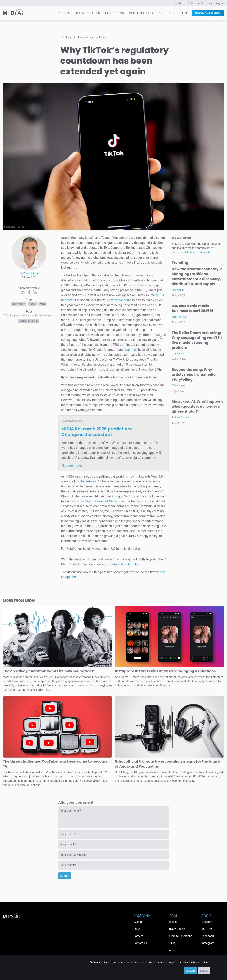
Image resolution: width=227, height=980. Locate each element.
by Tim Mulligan (29, 274)
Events (138, 922)
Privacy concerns (119, 300)
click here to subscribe (123, 564)
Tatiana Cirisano (181, 417)
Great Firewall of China (101, 501)
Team (210, 3)
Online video (19, 304)
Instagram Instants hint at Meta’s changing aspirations (165, 671)
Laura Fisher (178, 354)
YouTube (207, 929)
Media (32, 304)
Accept (190, 971)
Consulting (114, 13)
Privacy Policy (176, 929)
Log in (219, 3)
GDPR (171, 943)
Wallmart (131, 350)
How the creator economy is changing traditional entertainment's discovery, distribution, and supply (197, 276)
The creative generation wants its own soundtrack (48, 671)
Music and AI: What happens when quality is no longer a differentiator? (198, 406)
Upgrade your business (208, 13)
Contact (179, 3)
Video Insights (141, 13)
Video (43, 304)
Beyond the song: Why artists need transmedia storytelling (194, 374)
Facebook (208, 936)
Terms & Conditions (180, 936)
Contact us (140, 943)
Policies (172, 922)
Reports (64, 13)
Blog (184, 13)
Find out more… (72, 465)
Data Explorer (88, 13)
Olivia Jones (178, 385)
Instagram (208, 943)
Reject (204, 971)
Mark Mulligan (180, 317)
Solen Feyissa (17, 227)
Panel (200, 3)
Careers (138, 936)
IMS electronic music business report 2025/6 (193, 308)
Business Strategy (29, 321)
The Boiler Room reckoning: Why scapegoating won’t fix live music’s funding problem (197, 340)
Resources (167, 13)
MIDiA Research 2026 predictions (97, 432)
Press (190, 3)
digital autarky (86, 481)
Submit (65, 876)
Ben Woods (178, 290)
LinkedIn (207, 922)
